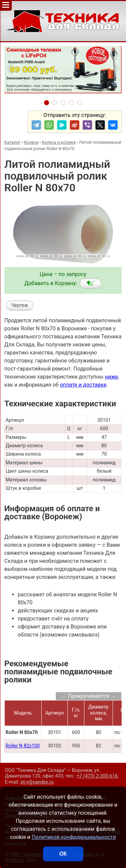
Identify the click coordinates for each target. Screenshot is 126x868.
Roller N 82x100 (23, 746)
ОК (63, 854)
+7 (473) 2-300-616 (97, 776)
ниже (111, 377)
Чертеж (19, 305)
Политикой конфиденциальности (74, 837)
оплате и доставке (83, 385)
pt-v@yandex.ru (37, 782)
